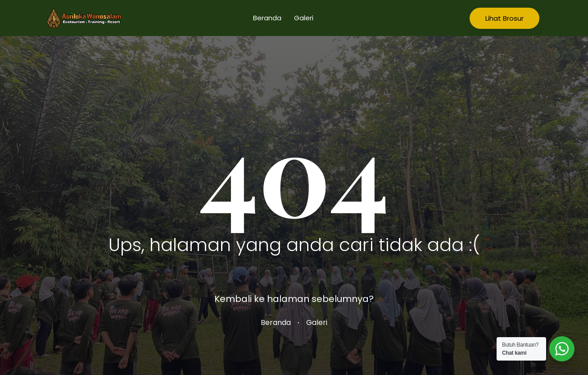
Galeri (304, 18)
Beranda (267, 18)
